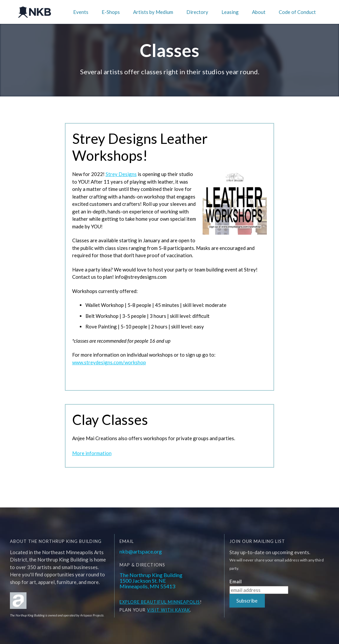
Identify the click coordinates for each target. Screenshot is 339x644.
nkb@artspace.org (141, 551)
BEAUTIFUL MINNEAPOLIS (170, 602)
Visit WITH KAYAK (169, 610)
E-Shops (111, 12)
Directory (197, 12)
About (259, 12)
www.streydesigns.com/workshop (109, 362)
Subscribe (247, 601)
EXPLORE (130, 602)
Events (81, 12)
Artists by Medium (153, 12)
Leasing (230, 12)
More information (92, 453)
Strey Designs (121, 174)
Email (236, 582)
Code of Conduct (297, 12)
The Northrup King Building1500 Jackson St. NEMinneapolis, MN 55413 (151, 581)
